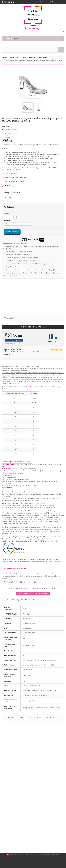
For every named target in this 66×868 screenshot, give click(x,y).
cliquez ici (24, 524)
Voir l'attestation (14, 340)
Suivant (46, 108)
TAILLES (7, 221)
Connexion (45, 2)
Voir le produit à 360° (10, 174)
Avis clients (10, 318)
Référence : (6, 126)
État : (4, 129)
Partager (7, 193)
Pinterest (17, 193)
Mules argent (8, 185)
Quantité (7, 214)
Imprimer (8, 198)
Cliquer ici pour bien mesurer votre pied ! (17, 462)
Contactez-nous (58, 2)
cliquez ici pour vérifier (51, 855)
